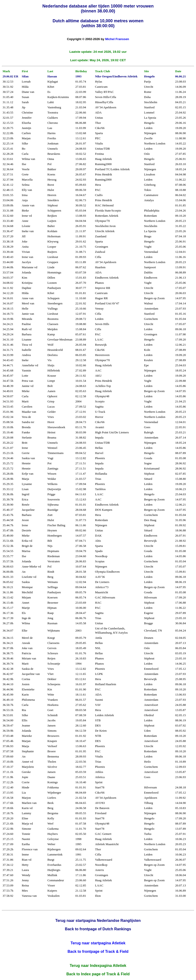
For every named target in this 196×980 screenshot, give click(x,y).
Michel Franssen (117, 39)
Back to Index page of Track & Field (98, 974)
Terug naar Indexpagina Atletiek (98, 966)
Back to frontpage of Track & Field (98, 952)
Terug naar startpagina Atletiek (98, 943)
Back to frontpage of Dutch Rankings (98, 929)
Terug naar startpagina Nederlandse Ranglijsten (98, 921)
